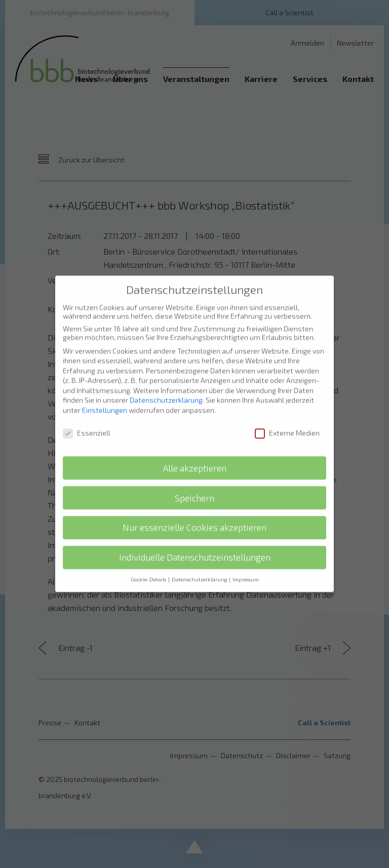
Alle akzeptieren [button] (195, 459)
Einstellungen (105, 401)
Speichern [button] (194, 489)
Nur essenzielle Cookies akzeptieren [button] (194, 519)
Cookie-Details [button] (149, 570)
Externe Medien (287, 424)
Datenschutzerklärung (166, 391)
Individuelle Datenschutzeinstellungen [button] (195, 548)
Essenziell (87, 424)
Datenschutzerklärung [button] (200, 570)
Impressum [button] (246, 570)
